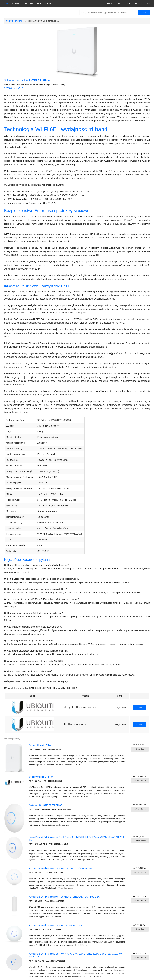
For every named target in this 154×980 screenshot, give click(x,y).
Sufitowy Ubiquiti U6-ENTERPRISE (46, 805)
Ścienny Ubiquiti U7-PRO (41, 777)
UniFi (119, 3)
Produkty (29, 3)
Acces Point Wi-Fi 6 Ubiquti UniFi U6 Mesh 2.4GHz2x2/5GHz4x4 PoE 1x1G (65, 897)
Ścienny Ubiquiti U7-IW (40, 745)
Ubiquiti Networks (15, 21)
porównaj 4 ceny (140, 901)
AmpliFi (138, 3)
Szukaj (144, 13)
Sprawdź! (140, 707)
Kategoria (16, 3)
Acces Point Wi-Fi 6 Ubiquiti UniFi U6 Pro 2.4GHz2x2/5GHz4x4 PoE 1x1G (64, 868)
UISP (128, 3)
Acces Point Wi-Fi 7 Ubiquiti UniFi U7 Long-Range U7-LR (56, 925)
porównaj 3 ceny (140, 781)
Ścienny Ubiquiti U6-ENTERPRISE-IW (43, 21)
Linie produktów (44, 3)
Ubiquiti (109, 3)
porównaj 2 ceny (140, 749)
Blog (148, 3)
